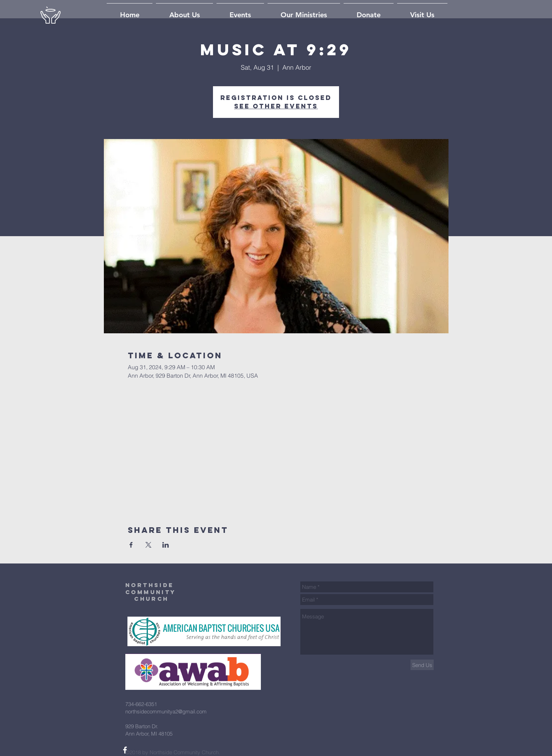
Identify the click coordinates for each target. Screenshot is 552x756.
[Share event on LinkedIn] (166, 545)
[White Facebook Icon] (125, 750)
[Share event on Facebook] (131, 545)
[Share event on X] (148, 545)
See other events (276, 106)
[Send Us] (422, 665)
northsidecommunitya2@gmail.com (166, 711)
